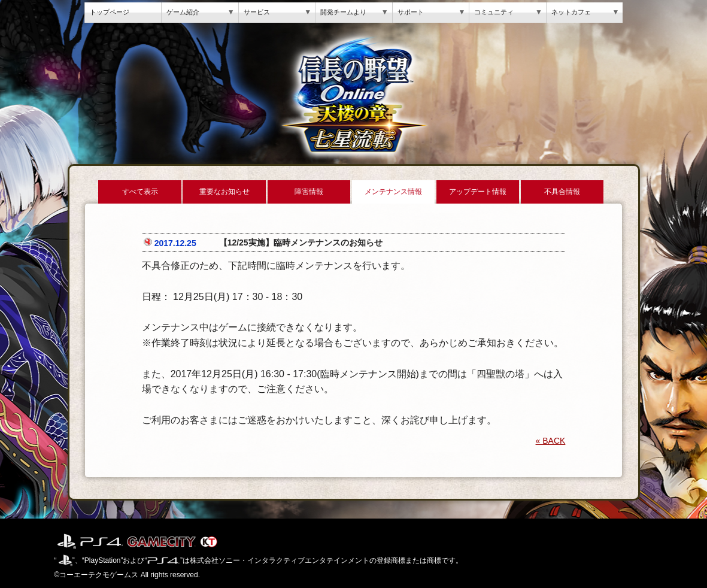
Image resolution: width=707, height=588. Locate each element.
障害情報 (309, 192)
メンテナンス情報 (393, 192)
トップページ (110, 12)
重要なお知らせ (224, 192)
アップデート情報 (478, 192)
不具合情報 (562, 192)
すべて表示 (140, 192)
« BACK (551, 441)
